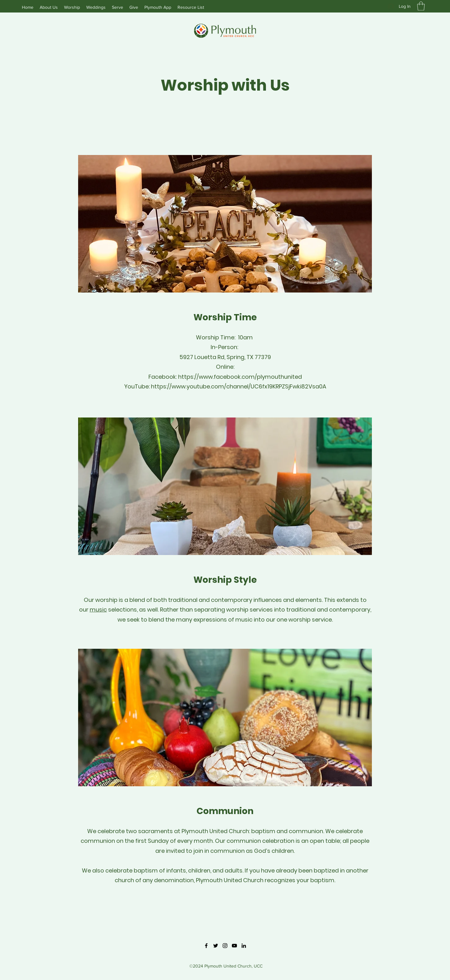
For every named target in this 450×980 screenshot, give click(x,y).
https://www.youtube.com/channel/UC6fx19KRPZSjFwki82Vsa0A (239, 386)
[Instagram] (225, 946)
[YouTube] (234, 946)
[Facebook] (206, 946)
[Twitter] (216, 946)
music (98, 610)
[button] (421, 6)
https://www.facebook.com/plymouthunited (240, 377)
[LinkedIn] (244, 946)
